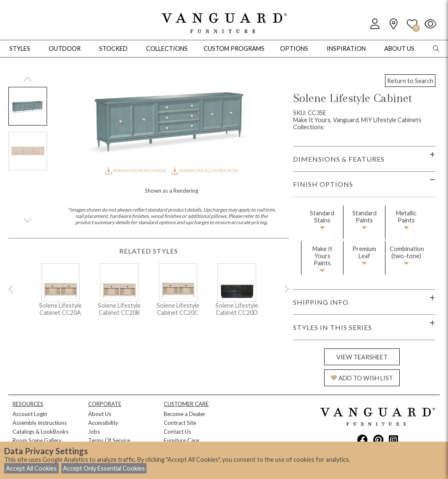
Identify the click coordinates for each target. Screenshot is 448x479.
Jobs (94, 432)
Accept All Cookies (31, 468)
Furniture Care (181, 440)
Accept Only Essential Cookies (104, 468)
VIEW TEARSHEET (362, 357)
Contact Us (177, 432)
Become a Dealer (185, 414)
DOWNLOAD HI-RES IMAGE (136, 170)
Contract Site (180, 423)
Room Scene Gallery (37, 440)
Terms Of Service (109, 440)
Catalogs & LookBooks (41, 432)
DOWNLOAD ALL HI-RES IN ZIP (205, 170)
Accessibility (103, 423)
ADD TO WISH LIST (362, 378)
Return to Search (410, 81)
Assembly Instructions (40, 423)
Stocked (113, 48)
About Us (100, 414)
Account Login (30, 414)
